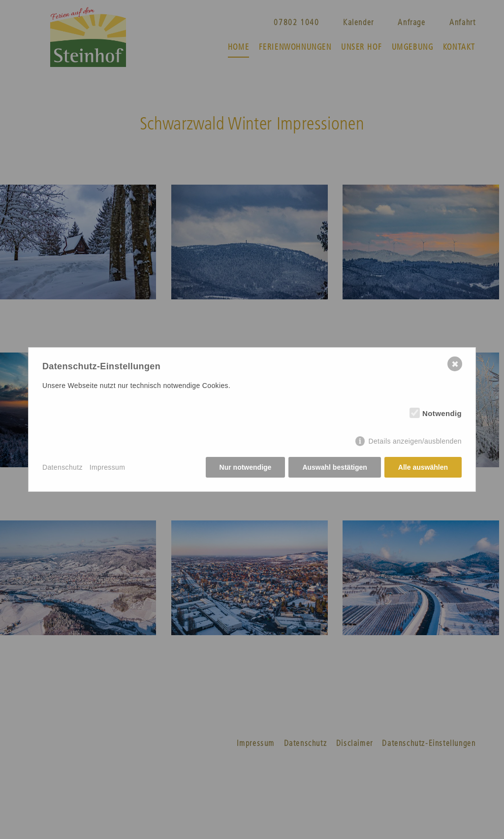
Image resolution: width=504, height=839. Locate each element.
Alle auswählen (423, 467)
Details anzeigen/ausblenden (415, 441)
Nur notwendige (246, 467)
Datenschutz (63, 467)
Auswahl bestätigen (334, 467)
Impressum (107, 467)
